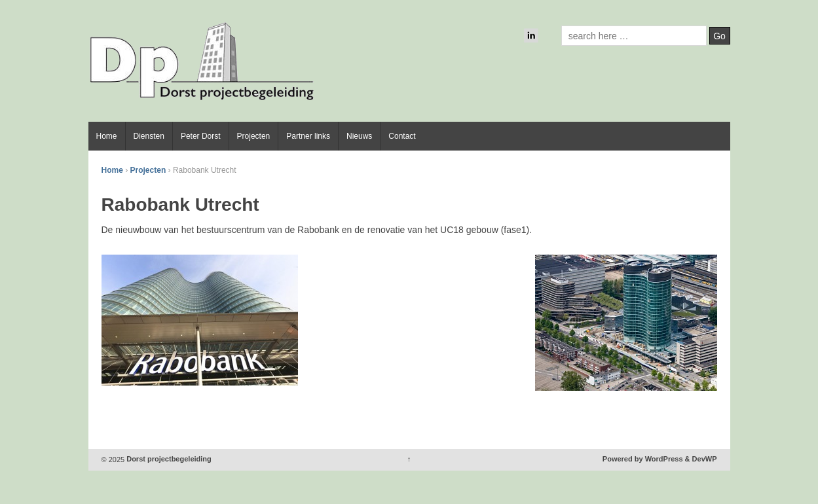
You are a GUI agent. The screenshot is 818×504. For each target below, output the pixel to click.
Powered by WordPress (643, 459)
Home (107, 136)
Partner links (308, 136)
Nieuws (359, 136)
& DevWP (701, 459)
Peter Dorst (201, 136)
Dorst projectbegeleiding (168, 459)
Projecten (254, 136)
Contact (402, 136)
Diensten (149, 136)
